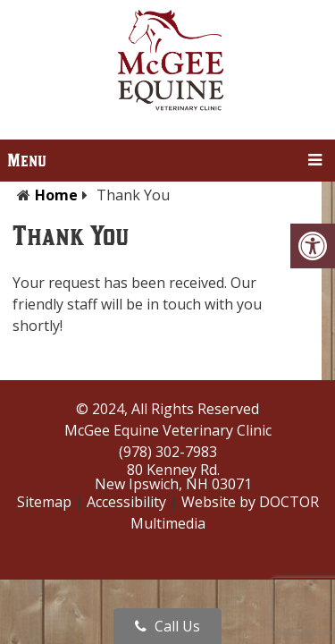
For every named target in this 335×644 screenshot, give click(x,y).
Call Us (167, 626)
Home (56, 195)
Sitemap (44, 502)
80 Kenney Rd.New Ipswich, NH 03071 (173, 477)
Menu (27, 161)
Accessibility (126, 502)
